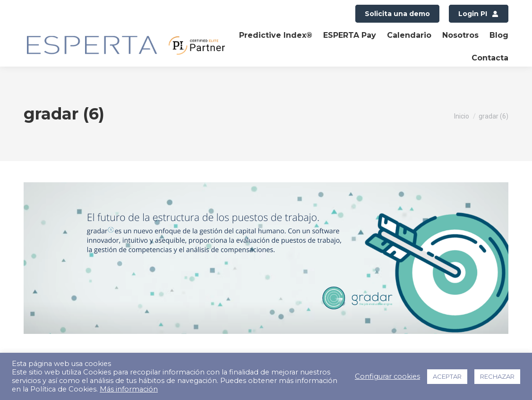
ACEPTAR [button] (447, 376)
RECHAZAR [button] (497, 376)
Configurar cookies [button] (387, 376)
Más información (129, 389)
